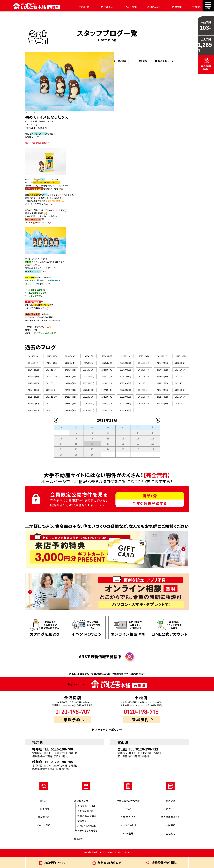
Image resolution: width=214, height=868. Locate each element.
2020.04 (70, 413)
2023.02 (107, 384)
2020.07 (181, 405)
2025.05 (107, 363)
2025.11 (162, 356)
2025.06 (88, 363)
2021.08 (107, 398)
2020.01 (125, 413)
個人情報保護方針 (170, 820)
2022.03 (144, 391)
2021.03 (33, 405)
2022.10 (181, 384)
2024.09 (89, 370)
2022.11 (162, 384)
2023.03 (89, 384)
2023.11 (107, 377)
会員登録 (170, 803)
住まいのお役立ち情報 (128, 803)
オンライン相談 (128, 828)
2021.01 (70, 405)
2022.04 (125, 391)
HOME (44, 803)
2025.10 (181, 356)
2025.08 (52, 363)
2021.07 (125, 398)
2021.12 (33, 398)
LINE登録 (128, 836)
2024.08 (107, 370)
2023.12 (89, 377)
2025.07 (70, 363)
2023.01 (125, 384)
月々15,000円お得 (87, 828)
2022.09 (33, 391)
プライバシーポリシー (108, 732)
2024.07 (125, 370)
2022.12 (144, 384)
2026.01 (125, 356)
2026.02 (107, 356)
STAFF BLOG (128, 820)
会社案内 (191, 7)
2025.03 (144, 363)
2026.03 (88, 356)
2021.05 (162, 398)
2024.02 (52, 377)
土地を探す (79, 7)
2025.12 (144, 356)
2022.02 (162, 391)
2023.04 (70, 384)
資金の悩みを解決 (87, 818)
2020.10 (125, 405)
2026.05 (52, 356)
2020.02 (107, 413)
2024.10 (70, 370)
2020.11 (107, 405)
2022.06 (89, 391)
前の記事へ (123, 61)
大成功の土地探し (87, 809)
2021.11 (52, 398)
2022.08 (52, 391)
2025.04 (125, 363)
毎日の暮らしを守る (87, 833)
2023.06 (33, 384)
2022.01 (181, 391)
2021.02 (52, 405)
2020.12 (89, 405)
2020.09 (144, 405)
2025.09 (33, 363)
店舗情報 (171, 7)
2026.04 (70, 356)
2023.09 (144, 377)
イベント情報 (124, 7)
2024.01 (70, 377)
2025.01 (181, 363)
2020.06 (33, 413)
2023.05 (52, 384)
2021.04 (181, 398)
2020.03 (89, 413)
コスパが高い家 (85, 813)
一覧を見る (142, 61)
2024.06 (144, 370)
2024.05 (162, 370)
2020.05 (52, 413)
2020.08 (162, 405)
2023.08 (162, 377)
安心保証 (82, 823)
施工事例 (79, 841)
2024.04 (181, 370)
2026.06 (33, 356)
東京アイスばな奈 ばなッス (37, 143)
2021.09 (89, 398)
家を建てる (101, 7)
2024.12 (33, 370)
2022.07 (70, 391)
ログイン (170, 811)
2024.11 (52, 370)
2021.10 (70, 398)
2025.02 (162, 363)
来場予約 (74, 722)
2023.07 (181, 377)
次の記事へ (163, 61)
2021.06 (144, 398)
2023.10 (125, 377)
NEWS (128, 811)
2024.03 (33, 377)
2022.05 (107, 391)
